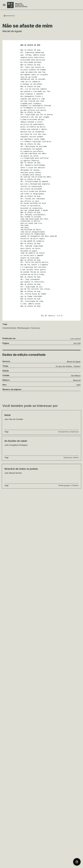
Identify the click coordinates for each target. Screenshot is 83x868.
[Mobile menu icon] (4, 5)
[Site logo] (18, 5)
